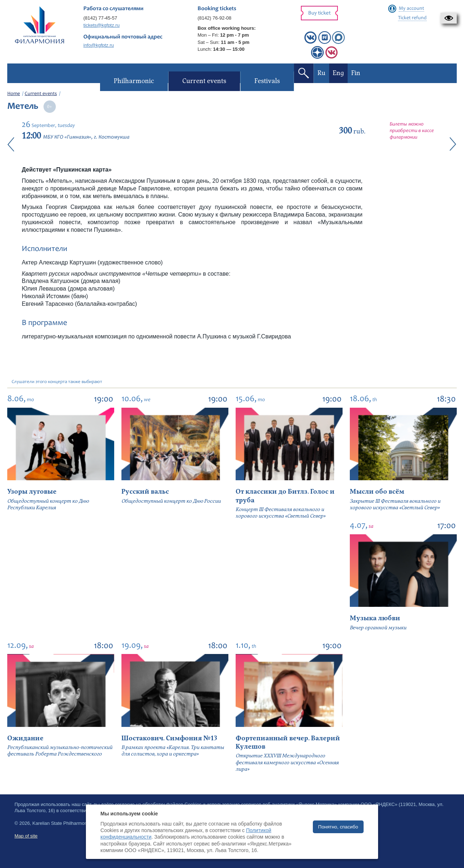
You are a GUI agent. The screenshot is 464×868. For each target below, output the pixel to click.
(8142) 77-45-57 (100, 18)
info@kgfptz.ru (99, 45)
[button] (449, 18)
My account (411, 9)
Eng (338, 73)
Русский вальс (145, 492)
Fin (355, 73)
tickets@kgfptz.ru (101, 25)
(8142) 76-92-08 (214, 18)
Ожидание (25, 738)
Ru (321, 73)
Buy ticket (319, 13)
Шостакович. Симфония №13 (169, 738)
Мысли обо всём (377, 492)
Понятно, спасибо (338, 827)
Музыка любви (375, 618)
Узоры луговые (32, 492)
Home (14, 94)
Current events (41, 94)
